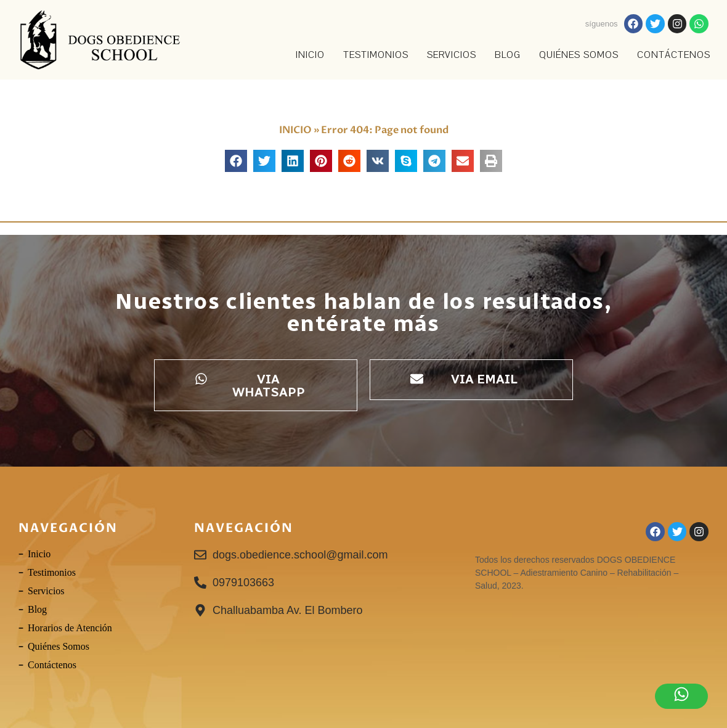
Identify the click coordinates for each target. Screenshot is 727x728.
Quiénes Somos (579, 55)
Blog (508, 55)
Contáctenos (674, 55)
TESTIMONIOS (376, 55)
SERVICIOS (452, 55)
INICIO (310, 55)
